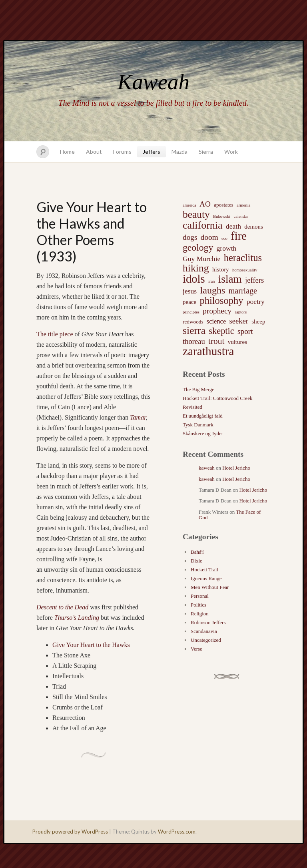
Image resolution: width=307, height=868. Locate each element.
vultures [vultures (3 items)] (237, 342)
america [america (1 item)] (189, 205)
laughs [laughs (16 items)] (212, 290)
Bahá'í (197, 552)
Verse (196, 649)
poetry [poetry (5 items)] (256, 301)
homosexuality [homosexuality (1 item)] (245, 270)
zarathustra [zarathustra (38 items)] (208, 351)
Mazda (179, 152)
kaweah (207, 468)
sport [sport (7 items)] (245, 331)
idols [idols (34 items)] (194, 279)
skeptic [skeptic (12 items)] (221, 331)
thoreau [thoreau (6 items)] (194, 341)
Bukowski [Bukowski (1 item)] (222, 216)
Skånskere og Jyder (203, 433)
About (94, 152)
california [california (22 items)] (203, 225)
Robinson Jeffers (208, 622)
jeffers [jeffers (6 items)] (254, 280)
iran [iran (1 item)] (212, 281)
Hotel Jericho (236, 468)
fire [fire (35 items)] (239, 236)
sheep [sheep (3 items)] (258, 321)
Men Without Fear (210, 587)
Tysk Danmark (198, 425)
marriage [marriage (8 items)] (243, 291)
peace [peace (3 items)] (189, 302)
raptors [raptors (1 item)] (241, 312)
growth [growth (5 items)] (227, 248)
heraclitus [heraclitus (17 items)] (243, 258)
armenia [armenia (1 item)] (243, 205)
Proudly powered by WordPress (70, 832)
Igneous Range (206, 578)
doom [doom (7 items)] (209, 237)
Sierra (206, 152)
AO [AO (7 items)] (205, 204)
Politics (198, 605)
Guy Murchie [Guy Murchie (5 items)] (201, 259)
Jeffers (152, 152)
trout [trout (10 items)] (216, 341)
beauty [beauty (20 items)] (196, 214)
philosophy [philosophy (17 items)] (221, 301)
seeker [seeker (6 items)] (239, 321)
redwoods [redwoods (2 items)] (193, 322)
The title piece (55, 334)
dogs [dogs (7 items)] (190, 237)
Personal (200, 596)
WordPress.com (177, 832)
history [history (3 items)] (221, 269)
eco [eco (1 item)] (224, 238)
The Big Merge (198, 389)
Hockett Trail (204, 570)
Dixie (196, 561)
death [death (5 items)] (233, 226)
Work (231, 152)
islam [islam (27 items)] (230, 279)
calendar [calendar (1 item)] (241, 216)
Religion (200, 614)
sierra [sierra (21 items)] (194, 331)
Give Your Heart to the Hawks (91, 645)
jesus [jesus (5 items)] (190, 291)
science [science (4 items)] (216, 321)
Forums (122, 152)
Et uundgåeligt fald (203, 416)
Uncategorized (206, 640)
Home (67, 152)
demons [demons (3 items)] (254, 227)
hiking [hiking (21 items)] (196, 268)
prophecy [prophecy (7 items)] (217, 311)
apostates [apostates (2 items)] (224, 205)
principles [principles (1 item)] (191, 312)
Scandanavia (204, 631)
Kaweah (153, 82)
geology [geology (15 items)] (198, 247)
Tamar (138, 417)
